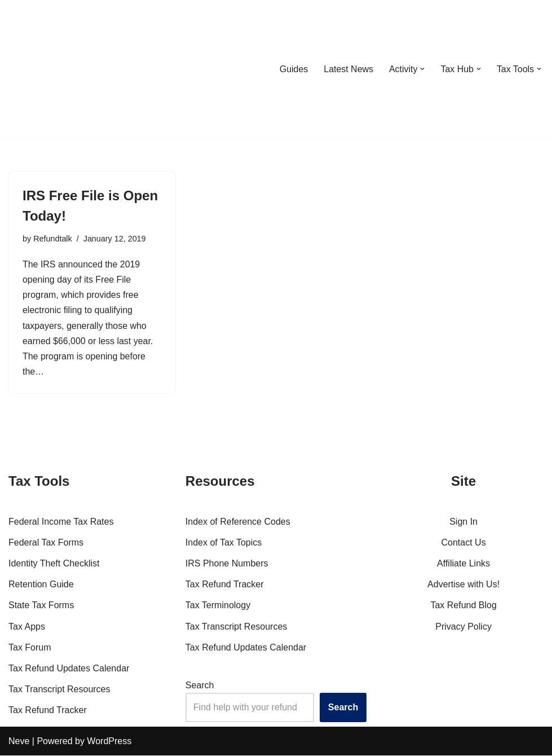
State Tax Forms (41, 606)
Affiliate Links (463, 564)
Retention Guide (41, 585)
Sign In (463, 522)
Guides (293, 69)
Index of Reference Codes (238, 522)
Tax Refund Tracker (48, 711)
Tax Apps (27, 627)
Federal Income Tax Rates (61, 522)
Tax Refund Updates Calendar (69, 669)
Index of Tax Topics (224, 543)
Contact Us (464, 543)
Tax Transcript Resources (59, 690)
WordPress (109, 742)
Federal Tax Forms (46, 543)
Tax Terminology (218, 606)
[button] (422, 69)
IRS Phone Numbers (227, 564)
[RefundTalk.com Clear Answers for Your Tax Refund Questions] (67, 69)
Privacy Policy (463, 627)
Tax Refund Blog (463, 606)
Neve (19, 742)
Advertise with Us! (463, 585)
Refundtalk (53, 239)
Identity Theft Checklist (54, 564)
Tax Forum (30, 648)
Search (200, 686)
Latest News (348, 69)
